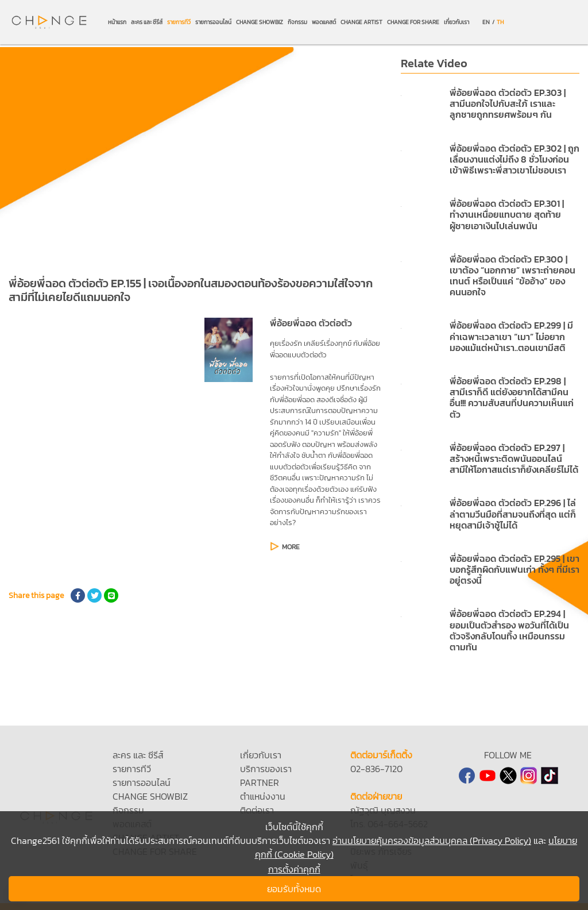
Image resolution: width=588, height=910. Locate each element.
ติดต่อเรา (257, 810)
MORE (291, 547)
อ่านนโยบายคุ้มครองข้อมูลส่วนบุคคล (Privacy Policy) (432, 840)
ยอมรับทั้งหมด (294, 889)
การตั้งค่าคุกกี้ (294, 869)
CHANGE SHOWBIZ (260, 22)
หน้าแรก (117, 22)
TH (500, 22)
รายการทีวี (179, 22)
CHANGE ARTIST (361, 22)
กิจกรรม (297, 22)
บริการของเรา (266, 769)
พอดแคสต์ (324, 22)
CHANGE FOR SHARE (413, 22)
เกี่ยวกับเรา (457, 22)
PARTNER (260, 782)
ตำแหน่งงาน (263, 796)
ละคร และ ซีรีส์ (147, 22)
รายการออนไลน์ (213, 22)
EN (486, 22)
